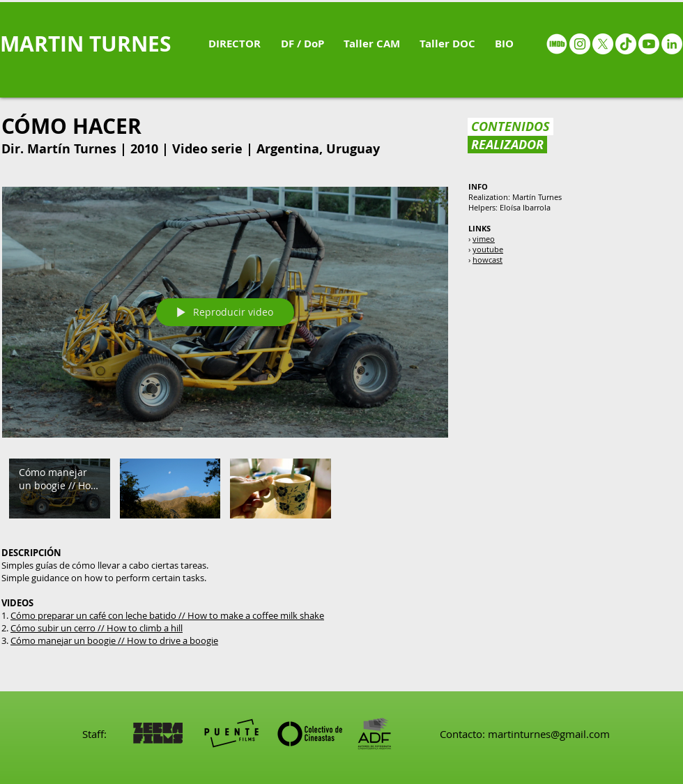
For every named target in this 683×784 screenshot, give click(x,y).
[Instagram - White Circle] (580, 44)
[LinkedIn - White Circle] (672, 44)
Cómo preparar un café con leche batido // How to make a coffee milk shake (167, 615)
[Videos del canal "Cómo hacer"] (225, 492)
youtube (488, 249)
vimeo (484, 239)
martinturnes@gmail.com (549, 734)
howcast (488, 260)
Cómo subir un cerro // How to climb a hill (97, 628)
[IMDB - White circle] (557, 44)
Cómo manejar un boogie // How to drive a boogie (114, 640)
